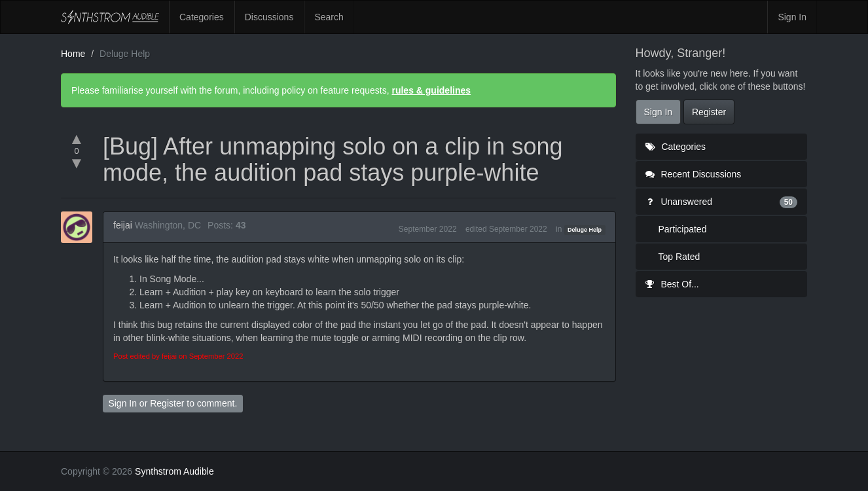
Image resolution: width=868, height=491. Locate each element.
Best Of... (672, 284)
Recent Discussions (694, 174)
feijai (123, 225)
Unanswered (722, 202)
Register (167, 403)
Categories (202, 17)
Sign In (792, 17)
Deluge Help (585, 230)
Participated (683, 229)
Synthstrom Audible (110, 17)
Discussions (269, 17)
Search (329, 17)
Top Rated (679, 257)
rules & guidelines (431, 90)
